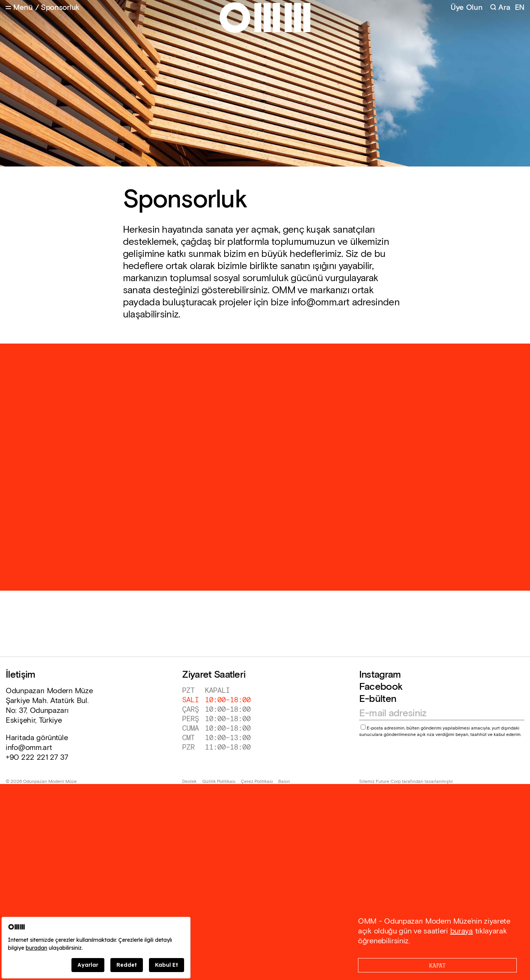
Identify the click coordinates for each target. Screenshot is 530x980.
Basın (284, 782)
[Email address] (438, 714)
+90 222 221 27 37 (37, 758)
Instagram (380, 675)
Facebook (381, 687)
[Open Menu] (19, 8)
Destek (189, 782)
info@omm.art (29, 748)
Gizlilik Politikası (219, 782)
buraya (462, 931)
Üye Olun (467, 8)
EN (520, 8)
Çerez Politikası (257, 782)
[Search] (500, 8)
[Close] (437, 965)
